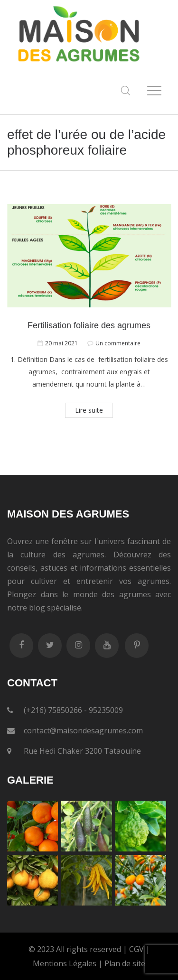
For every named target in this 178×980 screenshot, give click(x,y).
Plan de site (125, 963)
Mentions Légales (65, 963)
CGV (136, 949)
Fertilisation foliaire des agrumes (89, 325)
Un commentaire (118, 343)
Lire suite (89, 410)
